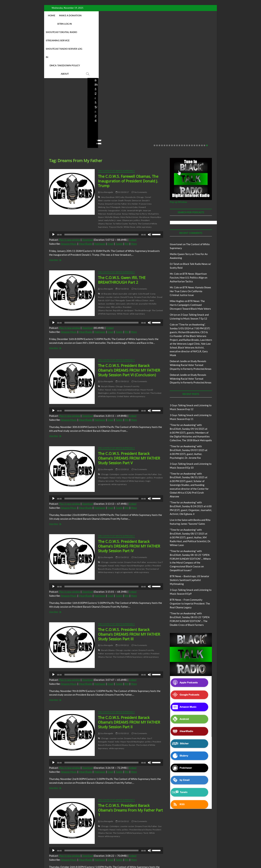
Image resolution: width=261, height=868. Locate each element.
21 (204, 96)
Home (72, 15)
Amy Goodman (108, 147)
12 (182, 96)
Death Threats (125, 151)
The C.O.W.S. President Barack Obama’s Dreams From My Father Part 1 (130, 760)
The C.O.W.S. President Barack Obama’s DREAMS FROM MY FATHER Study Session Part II (129, 672)
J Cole (123, 161)
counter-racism (111, 151)
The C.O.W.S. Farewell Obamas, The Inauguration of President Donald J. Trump (128, 131)
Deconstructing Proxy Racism (184, 846)
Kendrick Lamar (114, 164)
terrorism (145, 343)
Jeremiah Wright (134, 161)
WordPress (116, 857)
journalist (143, 254)
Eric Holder (133, 154)
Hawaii (108, 340)
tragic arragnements (124, 522)
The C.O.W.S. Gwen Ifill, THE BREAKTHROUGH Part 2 (122, 230)
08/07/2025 (150, 84)
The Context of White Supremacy (116, 121)
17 (194, 96)
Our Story (120, 850)
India (114, 340)
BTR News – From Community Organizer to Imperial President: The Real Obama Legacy (151, 71)
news (119, 170)
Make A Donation (90, 15)
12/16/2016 (122, 239)
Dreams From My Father (116, 154)
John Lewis (121, 254)
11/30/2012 (122, 332)
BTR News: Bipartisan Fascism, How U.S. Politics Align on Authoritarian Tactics (189, 228)
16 (192, 96)
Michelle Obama (112, 167)
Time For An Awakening (172, 850)
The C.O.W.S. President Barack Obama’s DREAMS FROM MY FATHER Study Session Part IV (129, 496)
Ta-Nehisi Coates (120, 174)
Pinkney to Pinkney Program (99, 850)
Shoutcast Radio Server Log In (101, 24)
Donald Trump (127, 247)
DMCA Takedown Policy (140, 24)
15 (189, 96)
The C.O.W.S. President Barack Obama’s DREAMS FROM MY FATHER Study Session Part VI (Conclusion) (129, 320)
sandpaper (129, 261)
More (134, 194)
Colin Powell (144, 244)
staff (95, 84)
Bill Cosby (120, 147)
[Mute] (149, 185)
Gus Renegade (106, 142)
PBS (113, 257)
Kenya (125, 164)
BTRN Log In (113, 15)
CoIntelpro (115, 425)
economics (152, 512)
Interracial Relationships (128, 340)
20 (202, 96)
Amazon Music (69, 194)
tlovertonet (176, 194)
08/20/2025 (69, 84)
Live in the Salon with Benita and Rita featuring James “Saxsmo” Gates (64, 73)
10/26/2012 (122, 771)
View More (54, 94)
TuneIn (119, 194)
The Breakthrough (143, 261)
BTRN (67, 846)
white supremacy (144, 177)
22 (207, 96)
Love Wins (54, 84)
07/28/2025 (194, 84)
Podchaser (100, 194)
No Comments (56, 89)
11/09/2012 (122, 595)
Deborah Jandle (178, 311)
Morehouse (144, 167)
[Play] (53, 185)
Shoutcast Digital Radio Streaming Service (152, 15)
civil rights (133, 244)
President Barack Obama (140, 780)
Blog (50, 58)
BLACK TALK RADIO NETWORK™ (67, 857)
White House (130, 177)
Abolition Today (124, 846)
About (163, 24)
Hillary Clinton (142, 251)
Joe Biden (110, 254)
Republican (118, 261)
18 (197, 96)
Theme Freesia (104, 857)
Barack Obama (108, 337)
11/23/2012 (122, 420)
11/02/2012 (122, 684)
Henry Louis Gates (130, 157)
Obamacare (128, 170)
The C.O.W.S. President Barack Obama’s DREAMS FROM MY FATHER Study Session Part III (129, 584)
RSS (127, 194)
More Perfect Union (129, 167)
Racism (109, 174)
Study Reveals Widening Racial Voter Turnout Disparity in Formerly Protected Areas (191, 315)
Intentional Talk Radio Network (69, 850)
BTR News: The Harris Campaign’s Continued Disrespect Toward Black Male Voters (190, 255)
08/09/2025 (107, 84)
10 (177, 96)
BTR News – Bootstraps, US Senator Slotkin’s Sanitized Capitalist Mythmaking (109, 73)
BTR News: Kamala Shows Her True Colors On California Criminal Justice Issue (190, 241)
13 (184, 96)
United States (123, 347)
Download (88, 190)
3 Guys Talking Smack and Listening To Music (94, 846)
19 (199, 96)
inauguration (114, 161)
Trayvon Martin (116, 177)
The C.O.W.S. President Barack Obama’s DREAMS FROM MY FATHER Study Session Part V (129, 408)
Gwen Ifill (130, 251)
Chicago (140, 147)
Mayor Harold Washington (134, 428)
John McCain (132, 254)
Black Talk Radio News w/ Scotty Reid (151, 846)
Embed (133, 190)
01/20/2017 (122, 142)
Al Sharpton (107, 244)
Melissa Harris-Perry (138, 164)
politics (137, 170)
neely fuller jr (110, 170)
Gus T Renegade (113, 157)
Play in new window (70, 190)
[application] (106, 185)
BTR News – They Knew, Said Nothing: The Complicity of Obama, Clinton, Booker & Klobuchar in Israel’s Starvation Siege (195, 68)
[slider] (102, 185)
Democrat (136, 151)
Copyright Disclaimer (196, 850)
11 (179, 96)
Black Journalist (120, 244)
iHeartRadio (85, 194)
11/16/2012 (122, 507)
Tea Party (133, 174)
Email (110, 194)
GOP (107, 251)
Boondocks (130, 147)
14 (187, 96)
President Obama (125, 343)
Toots (146, 783)
